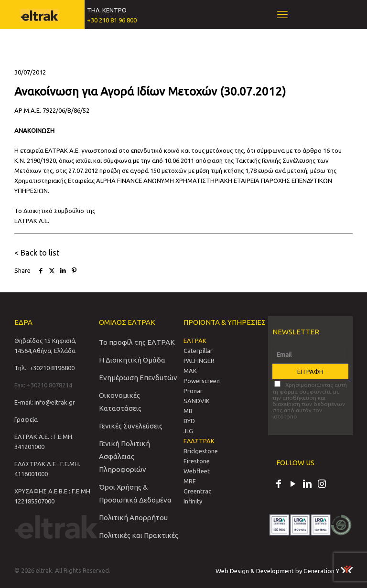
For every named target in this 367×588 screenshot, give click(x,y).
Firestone (197, 461)
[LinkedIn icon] (307, 485)
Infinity (193, 501)
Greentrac (197, 491)
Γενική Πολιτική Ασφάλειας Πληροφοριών (124, 456)
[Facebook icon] (279, 485)
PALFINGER (199, 361)
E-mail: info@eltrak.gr (45, 402)
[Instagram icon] (322, 485)
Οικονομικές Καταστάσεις (120, 402)
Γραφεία (26, 419)
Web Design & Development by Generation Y (284, 571)
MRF (190, 481)
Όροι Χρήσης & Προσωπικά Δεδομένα (135, 493)
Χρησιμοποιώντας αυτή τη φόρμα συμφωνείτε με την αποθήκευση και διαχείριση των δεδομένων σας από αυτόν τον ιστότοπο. (310, 400)
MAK (190, 371)
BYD (189, 421)
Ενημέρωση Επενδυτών (138, 378)
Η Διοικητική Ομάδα (132, 360)
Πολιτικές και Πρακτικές (139, 535)
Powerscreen (202, 381)
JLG (188, 431)
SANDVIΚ (197, 401)
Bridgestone (201, 451)
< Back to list (37, 253)
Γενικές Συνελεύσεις (131, 426)
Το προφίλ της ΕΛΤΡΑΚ (137, 342)
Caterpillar (198, 351)
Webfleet (197, 471)
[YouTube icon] (293, 485)
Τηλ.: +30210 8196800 (44, 368)
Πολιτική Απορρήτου (133, 518)
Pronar (193, 391)
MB (188, 411)
